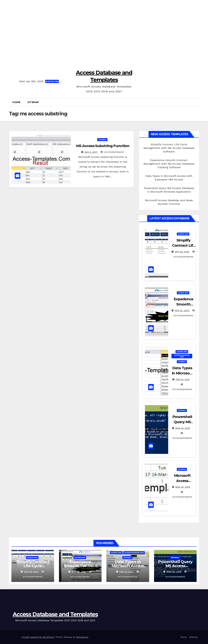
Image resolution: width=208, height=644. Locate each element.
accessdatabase (112, 152)
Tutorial (102, 140)
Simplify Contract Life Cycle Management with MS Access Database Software (169, 148)
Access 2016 (182, 352)
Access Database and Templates (55, 614)
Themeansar (82, 637)
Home (16, 102)
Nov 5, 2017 (91, 152)
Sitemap (33, 102)
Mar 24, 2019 (183, 487)
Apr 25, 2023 (182, 311)
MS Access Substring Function (103, 146)
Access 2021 (183, 234)
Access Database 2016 (182, 356)
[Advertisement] (104, 33)
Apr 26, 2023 (182, 252)
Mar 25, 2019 (183, 428)
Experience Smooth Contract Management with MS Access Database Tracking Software (169, 164)
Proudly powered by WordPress (38, 637)
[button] (198, 102)
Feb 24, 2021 (183, 379)
